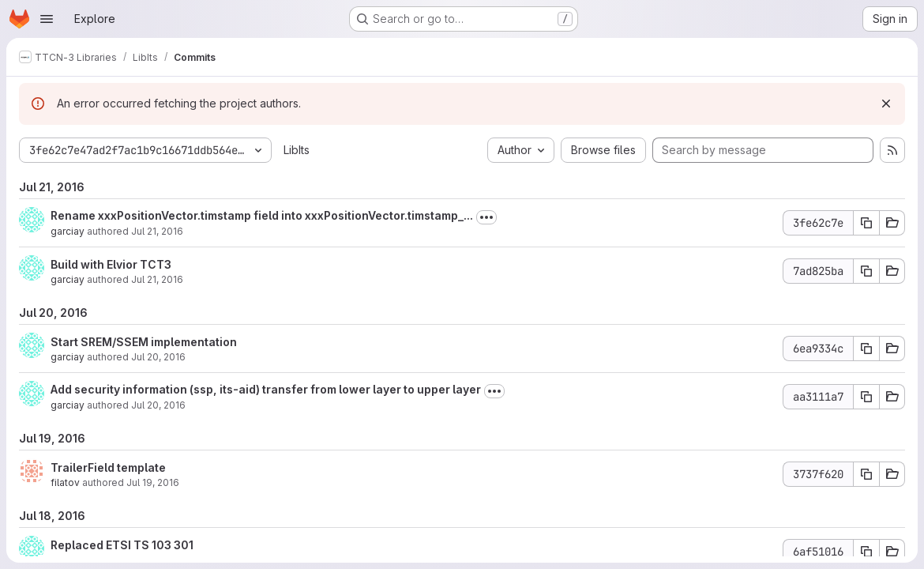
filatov (65, 482)
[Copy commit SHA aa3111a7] (866, 397)
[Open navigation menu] (47, 19)
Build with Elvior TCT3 (111, 264)
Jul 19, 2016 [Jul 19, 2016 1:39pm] (153, 482)
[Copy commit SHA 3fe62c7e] (866, 223)
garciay (68, 231)
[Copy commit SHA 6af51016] (866, 552)
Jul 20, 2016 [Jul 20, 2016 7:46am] (158, 405)
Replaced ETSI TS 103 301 (122, 545)
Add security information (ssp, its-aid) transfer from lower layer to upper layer (266, 389)
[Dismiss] (886, 104)
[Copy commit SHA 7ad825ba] (866, 271)
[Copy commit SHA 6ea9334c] (866, 349)
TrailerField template (108, 467)
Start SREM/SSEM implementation (144, 342)
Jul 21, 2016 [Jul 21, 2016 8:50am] (157, 231)
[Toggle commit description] (486, 217)
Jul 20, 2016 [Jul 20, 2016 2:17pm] (158, 357)
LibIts (297, 150)
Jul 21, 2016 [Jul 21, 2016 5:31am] (157, 279)
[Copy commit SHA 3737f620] (866, 474)
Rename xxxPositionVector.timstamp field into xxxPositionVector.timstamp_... (262, 215)
